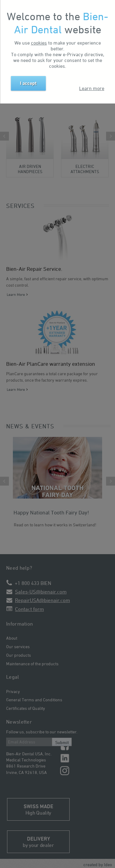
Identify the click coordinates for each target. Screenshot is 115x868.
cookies (39, 43)
